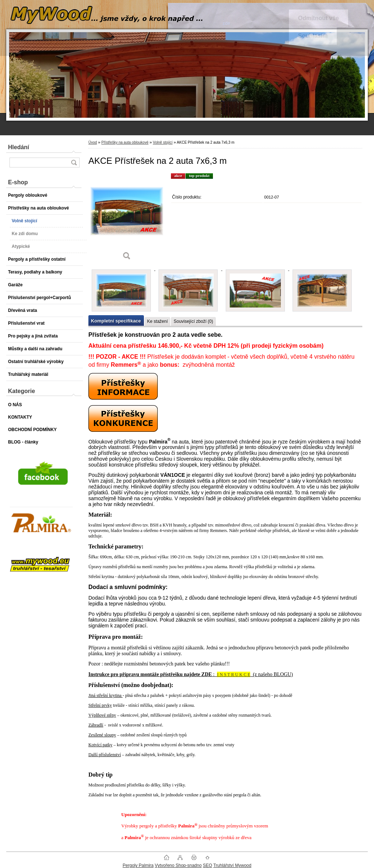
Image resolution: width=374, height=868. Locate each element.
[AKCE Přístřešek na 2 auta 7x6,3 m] (127, 219)
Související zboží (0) (193, 321)
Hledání (19, 147)
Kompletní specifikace (116, 321)
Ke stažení (158, 321)
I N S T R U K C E (234, 675)
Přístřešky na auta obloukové (125, 142)
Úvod (93, 142)
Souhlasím (313, 36)
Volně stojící (163, 142)
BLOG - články (23, 442)
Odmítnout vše (318, 18)
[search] (74, 163)
